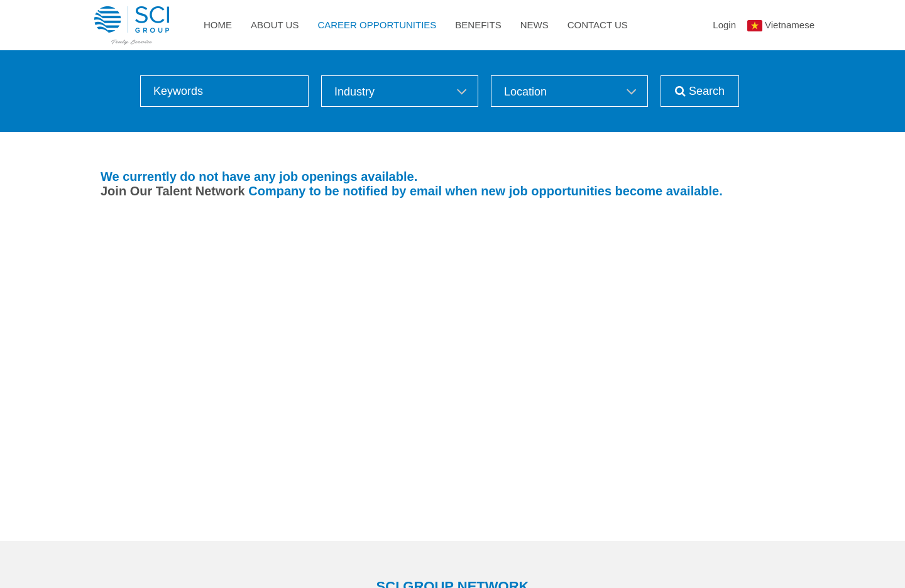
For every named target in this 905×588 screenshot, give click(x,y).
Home (218, 25)
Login (724, 25)
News (535, 25)
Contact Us (598, 25)
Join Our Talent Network (173, 191)
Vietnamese (790, 25)
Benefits (478, 25)
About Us (275, 25)
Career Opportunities (377, 25)
